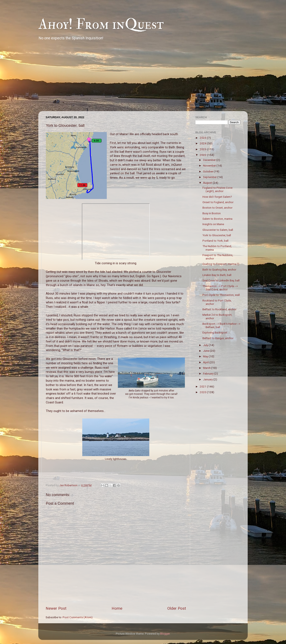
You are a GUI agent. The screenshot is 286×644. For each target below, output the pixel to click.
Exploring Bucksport (215, 332)
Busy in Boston (212, 213)
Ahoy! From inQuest (101, 24)
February (209, 373)
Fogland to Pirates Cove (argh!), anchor (217, 189)
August (208, 183)
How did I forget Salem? (217, 197)
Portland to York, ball (215, 241)
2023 (203, 149)
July (206, 345)
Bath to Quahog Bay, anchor (219, 269)
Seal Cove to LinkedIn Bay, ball (221, 280)
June (206, 351)
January (208, 379)
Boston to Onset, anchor (217, 208)
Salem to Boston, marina (217, 219)
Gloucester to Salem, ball (218, 230)
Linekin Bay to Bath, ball (217, 275)
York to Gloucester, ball (217, 235)
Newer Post (56, 608)
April (206, 362)
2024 (203, 143)
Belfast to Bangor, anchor (218, 338)
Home (117, 608)
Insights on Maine (213, 224)
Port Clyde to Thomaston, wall (221, 295)
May (206, 356)
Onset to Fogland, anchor (218, 202)
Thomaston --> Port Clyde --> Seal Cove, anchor (220, 288)
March (207, 368)
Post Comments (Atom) (78, 617)
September (210, 177)
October (208, 171)
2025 (203, 138)
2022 (203, 155)
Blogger (165, 634)
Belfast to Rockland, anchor (219, 309)
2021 (203, 386)
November (210, 165)
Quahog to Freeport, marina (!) (221, 264)
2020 (203, 392)
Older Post (177, 608)
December (210, 160)
